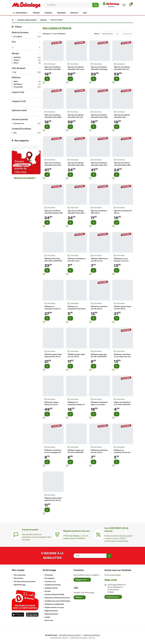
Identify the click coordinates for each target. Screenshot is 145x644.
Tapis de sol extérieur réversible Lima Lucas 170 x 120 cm (76, 69)
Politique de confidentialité (54, 604)
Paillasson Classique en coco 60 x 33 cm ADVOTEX (77, 261)
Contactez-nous (50, 582)
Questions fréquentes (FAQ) (54, 595)
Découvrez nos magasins (24, 178)
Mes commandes (20, 575)
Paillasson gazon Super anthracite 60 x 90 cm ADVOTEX (53, 357)
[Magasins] (57, 534)
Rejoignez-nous (81, 580)
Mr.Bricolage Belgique (113, 575)
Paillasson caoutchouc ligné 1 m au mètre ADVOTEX (99, 405)
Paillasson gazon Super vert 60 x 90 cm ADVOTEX (123, 309)
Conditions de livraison (53, 585)
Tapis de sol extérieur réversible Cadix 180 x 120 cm (76, 165)
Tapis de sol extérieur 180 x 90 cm (99, 212)
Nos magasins (49, 578)
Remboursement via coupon (54, 608)
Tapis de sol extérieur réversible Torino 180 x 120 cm (76, 213)
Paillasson (43, 20)
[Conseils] (16, 534)
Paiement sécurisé (51, 588)
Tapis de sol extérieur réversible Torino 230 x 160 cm (53, 165)
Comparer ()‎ (127, 34)
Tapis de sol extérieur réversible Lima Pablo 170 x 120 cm (53, 69)
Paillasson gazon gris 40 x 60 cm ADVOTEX (99, 356)
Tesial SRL (92, 638)
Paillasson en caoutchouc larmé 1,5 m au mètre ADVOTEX (53, 309)
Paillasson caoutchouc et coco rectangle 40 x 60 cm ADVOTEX (53, 452)
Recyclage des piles (51, 614)
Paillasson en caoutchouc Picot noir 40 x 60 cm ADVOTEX (122, 452)
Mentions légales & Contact (70, 635)
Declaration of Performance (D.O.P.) (57, 598)
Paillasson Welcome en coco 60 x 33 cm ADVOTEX (99, 261)
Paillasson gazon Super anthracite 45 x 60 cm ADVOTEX (53, 500)
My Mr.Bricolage (20, 585)
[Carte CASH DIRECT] (98, 534)
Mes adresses (19, 578)
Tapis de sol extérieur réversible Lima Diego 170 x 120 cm (99, 69)
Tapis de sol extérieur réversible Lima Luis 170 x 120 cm (122, 69)
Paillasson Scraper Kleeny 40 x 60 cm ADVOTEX (51, 405)
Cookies (47, 617)
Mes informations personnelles (25, 582)
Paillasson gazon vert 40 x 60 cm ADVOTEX (76, 451)
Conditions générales (92, 635)
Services (48, 591)
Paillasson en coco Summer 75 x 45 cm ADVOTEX (121, 261)
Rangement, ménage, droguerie (27, 20)
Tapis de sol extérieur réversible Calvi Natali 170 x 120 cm (53, 117)
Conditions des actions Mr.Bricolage (57, 601)
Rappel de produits (51, 611)
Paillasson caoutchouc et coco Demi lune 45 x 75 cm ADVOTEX (122, 357)
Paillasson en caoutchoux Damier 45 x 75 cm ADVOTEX (76, 405)
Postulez (78, 597)
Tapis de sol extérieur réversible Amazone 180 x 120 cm (53, 213)
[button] (130, 5)
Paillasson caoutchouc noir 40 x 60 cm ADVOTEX (99, 452)
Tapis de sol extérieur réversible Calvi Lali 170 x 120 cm (76, 117)
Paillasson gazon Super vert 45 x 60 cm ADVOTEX (76, 357)
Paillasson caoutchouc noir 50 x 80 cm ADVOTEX (99, 309)
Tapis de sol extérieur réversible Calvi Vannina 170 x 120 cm (122, 117)
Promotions (49, 575)
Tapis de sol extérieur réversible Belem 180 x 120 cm (122, 165)
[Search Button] (96, 5)
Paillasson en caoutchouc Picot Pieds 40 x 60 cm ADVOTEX (76, 309)
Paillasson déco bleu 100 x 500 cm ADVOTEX (53, 260)
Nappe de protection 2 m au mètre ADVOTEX (122, 403)
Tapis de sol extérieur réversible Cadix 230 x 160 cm (99, 165)
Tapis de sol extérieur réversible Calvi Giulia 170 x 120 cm (99, 117)
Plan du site (49, 620)
